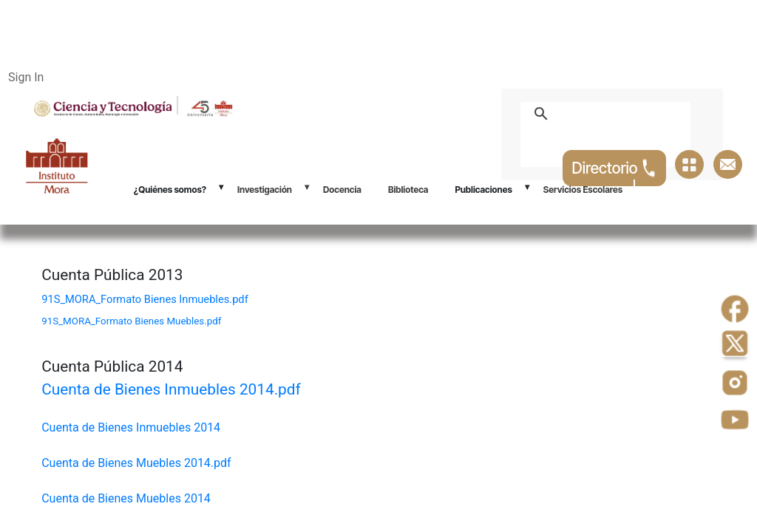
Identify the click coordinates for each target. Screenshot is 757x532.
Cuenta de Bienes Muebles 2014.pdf (136, 463)
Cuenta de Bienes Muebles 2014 (126, 498)
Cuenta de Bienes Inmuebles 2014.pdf (171, 389)
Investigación (265, 190)
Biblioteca (408, 190)
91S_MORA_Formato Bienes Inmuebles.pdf (145, 299)
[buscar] (622, 114)
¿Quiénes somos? (170, 190)
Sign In (26, 77)
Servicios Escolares (583, 190)
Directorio (615, 168)
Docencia (342, 190)
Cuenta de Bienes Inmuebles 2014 (131, 427)
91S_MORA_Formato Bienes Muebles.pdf (131, 321)
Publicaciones (483, 190)
